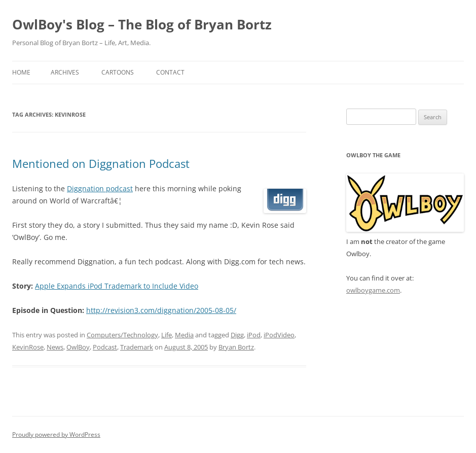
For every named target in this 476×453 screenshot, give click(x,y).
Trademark (137, 347)
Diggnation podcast (100, 188)
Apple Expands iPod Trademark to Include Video (117, 286)
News (55, 347)
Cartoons (118, 72)
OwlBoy (78, 347)
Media (184, 335)
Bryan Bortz (236, 347)
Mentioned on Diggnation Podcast (101, 163)
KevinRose (28, 347)
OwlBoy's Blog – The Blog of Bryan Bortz (142, 24)
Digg (237, 335)
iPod (254, 335)
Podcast (105, 347)
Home (21, 72)
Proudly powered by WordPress (56, 434)
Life (167, 335)
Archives (65, 72)
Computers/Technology (122, 335)
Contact (170, 72)
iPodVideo (279, 335)
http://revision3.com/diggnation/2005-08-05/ (161, 310)
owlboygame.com (373, 290)
